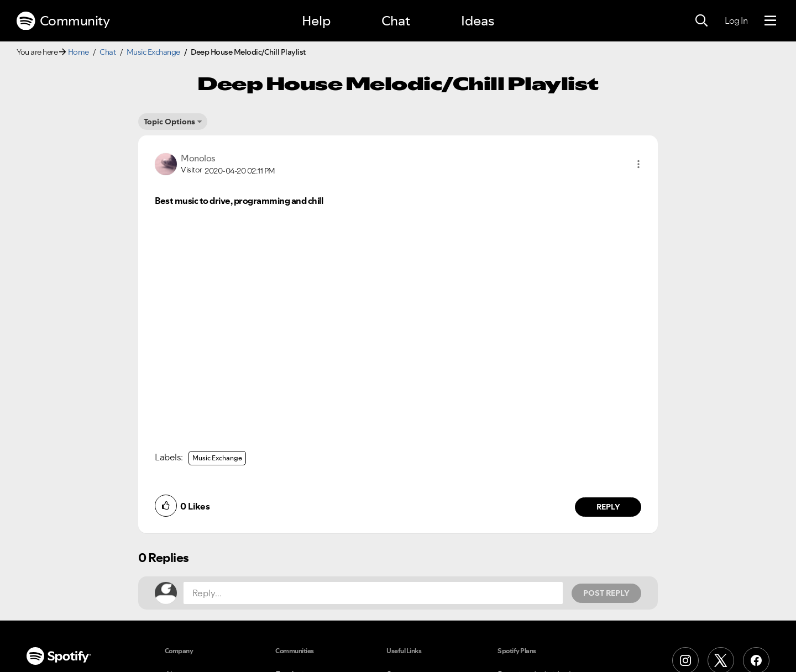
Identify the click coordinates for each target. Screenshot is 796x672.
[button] (638, 164)
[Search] (701, 21)
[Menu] (770, 21)
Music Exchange (153, 52)
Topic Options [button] (169, 122)
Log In (736, 20)
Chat (396, 21)
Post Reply (606, 593)
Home (78, 52)
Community (63, 21)
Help (316, 21)
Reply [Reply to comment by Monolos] (608, 507)
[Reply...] (373, 593)
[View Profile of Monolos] (198, 158)
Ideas (478, 21)
